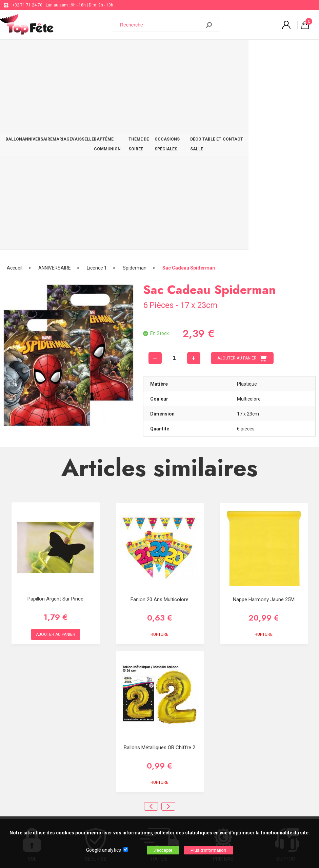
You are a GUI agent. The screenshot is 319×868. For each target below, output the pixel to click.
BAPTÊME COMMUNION (128, 52)
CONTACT (302, 52)
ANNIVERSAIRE (41, 52)
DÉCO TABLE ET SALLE (267, 52)
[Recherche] (161, 25)
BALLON (15, 52)
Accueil (15, 73)
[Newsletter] (112, 812)
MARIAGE (68, 52)
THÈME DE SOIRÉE (173, 52)
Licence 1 (97, 73)
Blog (204, 727)
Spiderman (135, 73)
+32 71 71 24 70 (27, 5)
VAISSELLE (91, 52)
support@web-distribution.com (228, 710)
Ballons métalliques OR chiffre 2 (159, 553)
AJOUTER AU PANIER (242, 163)
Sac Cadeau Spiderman (189, 73)
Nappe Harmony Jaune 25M (264, 405)
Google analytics (104, 850)
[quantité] (174, 163)
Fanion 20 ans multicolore (159, 405)
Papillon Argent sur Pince (55, 404)
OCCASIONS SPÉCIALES (218, 52)
